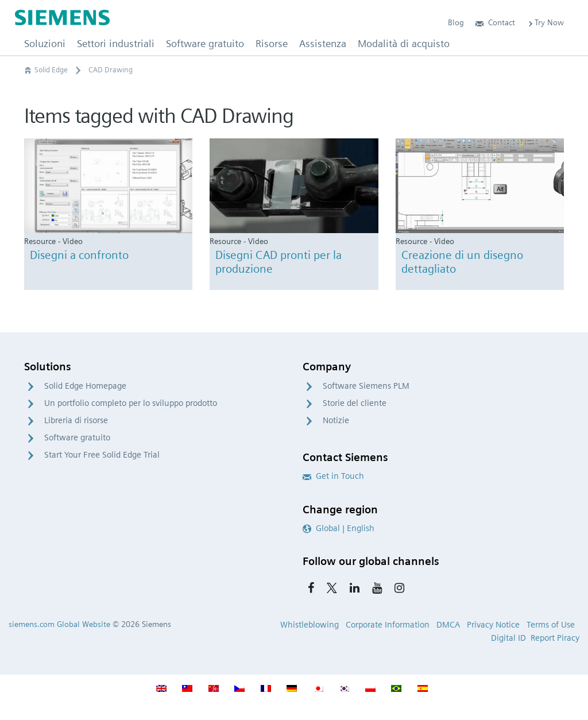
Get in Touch (333, 476)
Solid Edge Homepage (85, 386)
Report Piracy (555, 638)
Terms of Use (551, 625)
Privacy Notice (493, 625)
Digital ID (508, 638)
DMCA (448, 625)
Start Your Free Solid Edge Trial (102, 455)
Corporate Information (388, 625)
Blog (456, 22)
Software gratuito (77, 438)
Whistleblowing (310, 625)
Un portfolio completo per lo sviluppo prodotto (131, 403)
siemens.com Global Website (59, 624)
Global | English (339, 528)
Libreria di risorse (76, 420)
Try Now (545, 22)
